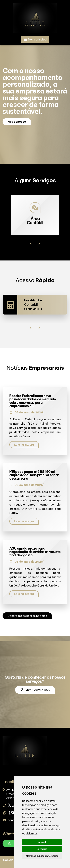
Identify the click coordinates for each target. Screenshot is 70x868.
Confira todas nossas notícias (27, 616)
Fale (17, 122)
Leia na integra (24, 445)
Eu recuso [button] (42, 849)
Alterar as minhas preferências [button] (42, 856)
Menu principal (35, 39)
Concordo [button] (42, 842)
